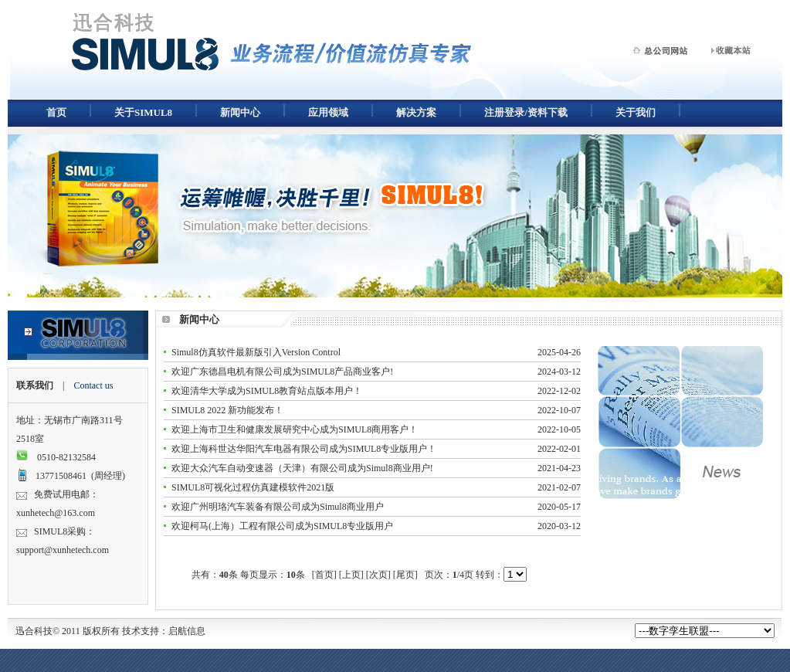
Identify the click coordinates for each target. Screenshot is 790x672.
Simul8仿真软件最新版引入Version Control (256, 352)
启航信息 (187, 631)
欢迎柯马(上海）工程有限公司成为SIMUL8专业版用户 (282, 526)
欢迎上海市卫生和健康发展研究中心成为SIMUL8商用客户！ (295, 429)
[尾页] (405, 575)
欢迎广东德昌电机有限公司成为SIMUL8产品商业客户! (282, 372)
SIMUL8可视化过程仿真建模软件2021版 (253, 487)
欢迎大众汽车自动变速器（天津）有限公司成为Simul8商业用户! (302, 468)
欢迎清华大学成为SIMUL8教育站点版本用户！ (267, 391)
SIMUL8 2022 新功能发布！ (227, 410)
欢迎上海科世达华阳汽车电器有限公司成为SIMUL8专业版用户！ (304, 449)
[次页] (378, 575)
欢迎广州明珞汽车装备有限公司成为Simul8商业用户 (278, 507)
